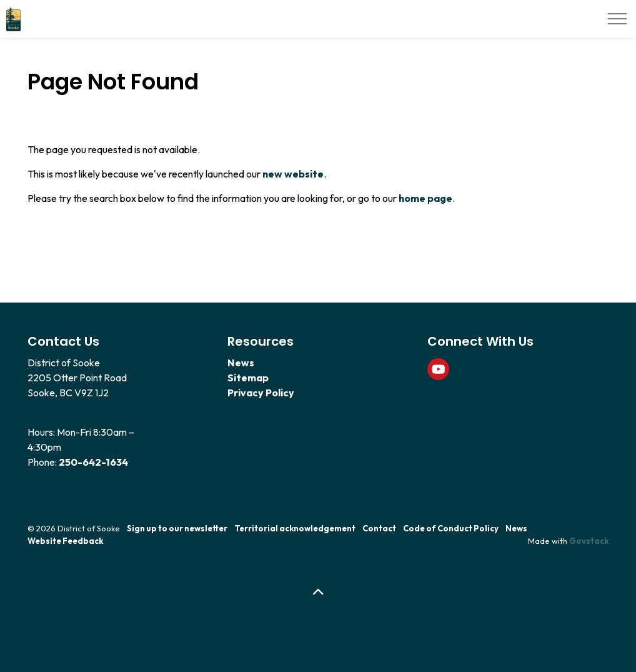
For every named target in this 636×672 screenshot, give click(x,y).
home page (425, 198)
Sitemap (248, 378)
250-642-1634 (93, 462)
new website (293, 174)
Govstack (589, 541)
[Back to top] (318, 592)
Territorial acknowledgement (295, 528)
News (241, 363)
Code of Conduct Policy (451, 528)
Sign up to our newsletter (177, 528)
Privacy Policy (261, 393)
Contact (379, 528)
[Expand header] (617, 19)
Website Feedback (65, 541)
